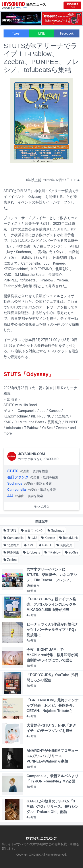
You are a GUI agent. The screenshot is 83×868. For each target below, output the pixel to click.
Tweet (16, 33)
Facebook (67, 33)
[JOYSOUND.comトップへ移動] (72, 5)
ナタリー (21, 8)
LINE (41, 33)
